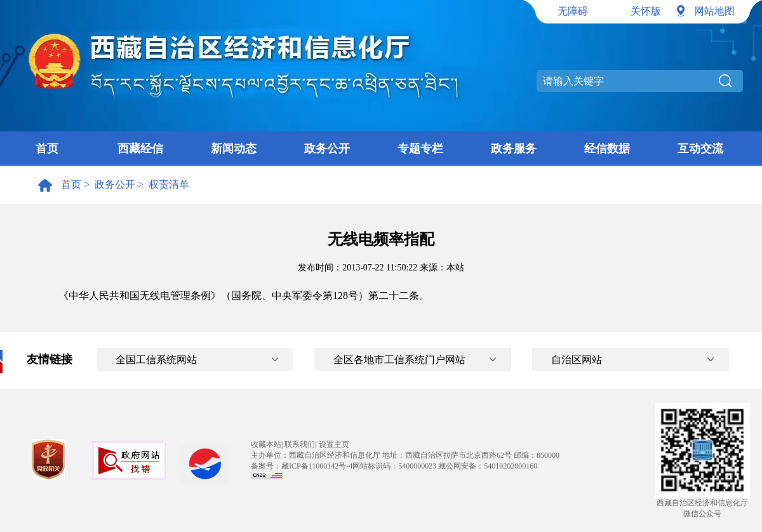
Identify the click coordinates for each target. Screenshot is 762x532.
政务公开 (327, 149)
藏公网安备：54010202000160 (488, 466)
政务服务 (514, 149)
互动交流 (700, 149)
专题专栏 (420, 149)
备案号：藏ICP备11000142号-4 (302, 466)
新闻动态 (234, 149)
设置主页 (334, 444)
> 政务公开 (108, 184)
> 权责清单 (162, 184)
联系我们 (300, 444)
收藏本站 (266, 444)
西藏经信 (140, 149)
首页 (47, 149)
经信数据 (607, 149)
